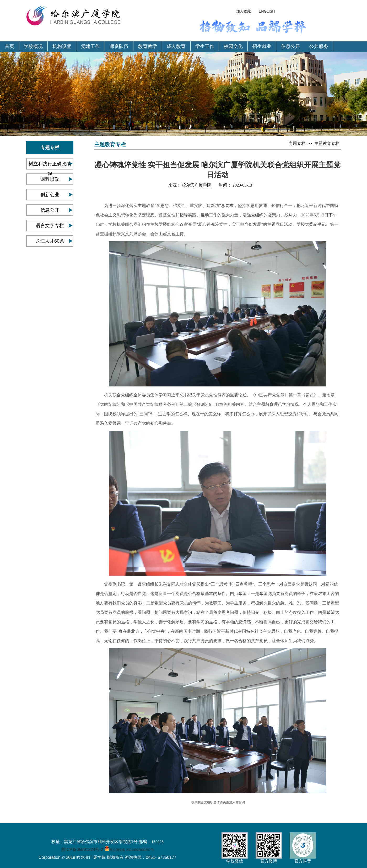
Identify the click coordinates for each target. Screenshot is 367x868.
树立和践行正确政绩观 (50, 169)
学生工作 (205, 46)
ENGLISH (267, 11)
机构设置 (62, 46)
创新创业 (50, 195)
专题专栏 (297, 143)
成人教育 (176, 46)
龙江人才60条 (50, 241)
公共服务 (319, 46)
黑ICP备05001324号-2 (82, 850)
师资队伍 (119, 46)
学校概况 (33, 46)
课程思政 (50, 179)
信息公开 (290, 46)
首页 (9, 46)
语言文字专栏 (50, 226)
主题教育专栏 (327, 143)
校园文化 (233, 46)
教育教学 (148, 46)
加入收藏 (244, 11)
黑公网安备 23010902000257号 (132, 850)
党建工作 (90, 46)
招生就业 (262, 46)
